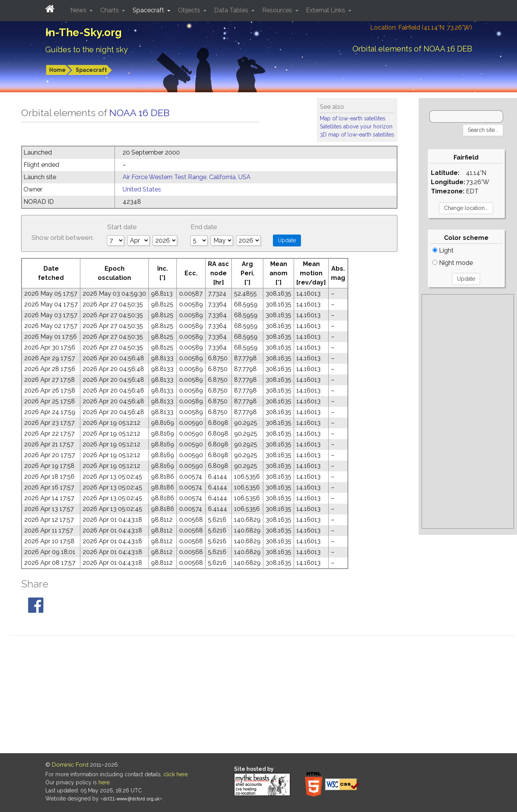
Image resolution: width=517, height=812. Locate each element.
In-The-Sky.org (84, 32)
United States (142, 189)
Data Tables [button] (232, 10)
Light (443, 250)
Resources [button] (278, 10)
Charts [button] (110, 10)
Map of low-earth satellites (353, 118)
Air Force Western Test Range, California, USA (187, 177)
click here (175, 774)
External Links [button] (326, 10)
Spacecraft (91, 70)
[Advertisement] (468, 411)
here (104, 782)
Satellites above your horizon (356, 126)
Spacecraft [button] (149, 10)
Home (57, 70)
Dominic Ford (70, 765)
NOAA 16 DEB (139, 113)
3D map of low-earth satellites (357, 135)
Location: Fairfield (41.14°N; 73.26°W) (421, 27)
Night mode (453, 263)
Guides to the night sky (87, 50)
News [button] (79, 10)
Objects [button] (190, 10)
